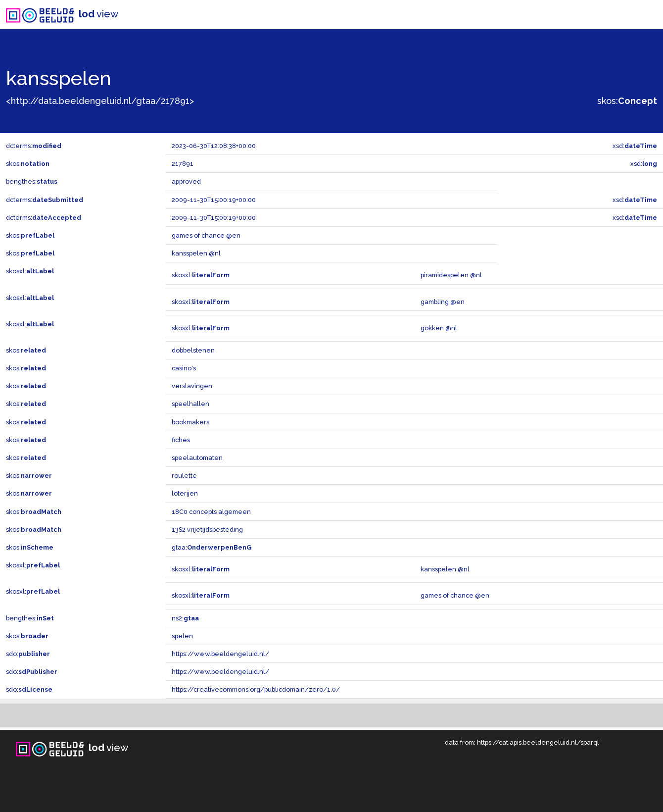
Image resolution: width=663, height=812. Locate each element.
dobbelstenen (193, 350)
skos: (627, 101)
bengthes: (32, 181)
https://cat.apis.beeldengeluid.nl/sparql (538, 742)
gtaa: (212, 547)
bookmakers (190, 422)
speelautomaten (197, 458)
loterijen (185, 493)
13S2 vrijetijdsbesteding (207, 530)
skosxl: (30, 271)
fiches (181, 440)
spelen (182, 636)
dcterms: (34, 146)
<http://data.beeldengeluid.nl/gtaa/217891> (100, 101)
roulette (184, 476)
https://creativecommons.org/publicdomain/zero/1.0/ (256, 689)
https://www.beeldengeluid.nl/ (220, 654)
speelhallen (190, 404)
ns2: (185, 618)
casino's (184, 368)
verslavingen (192, 386)
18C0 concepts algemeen (211, 512)
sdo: (28, 654)
